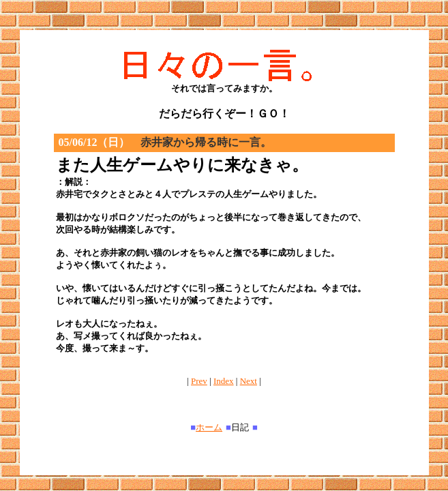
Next (249, 381)
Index (224, 381)
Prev (199, 381)
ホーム (209, 427)
